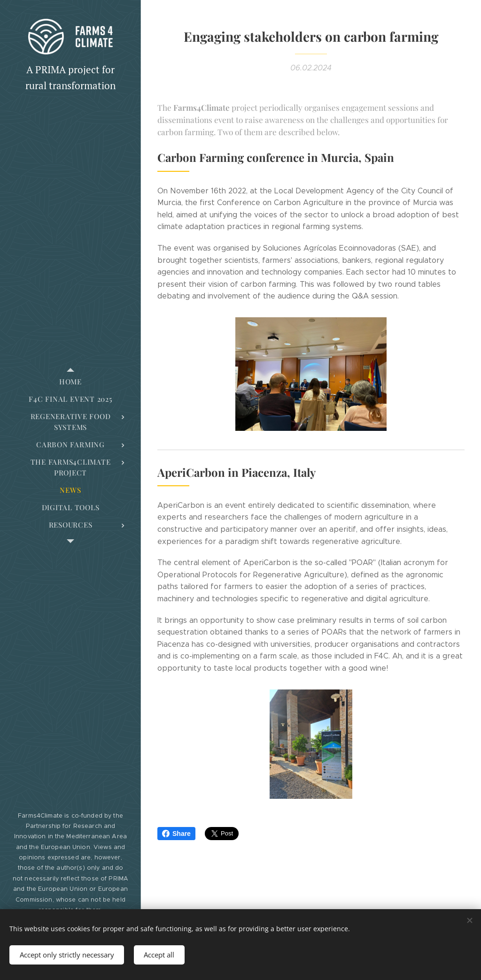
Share (176, 834)
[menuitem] (70, 382)
